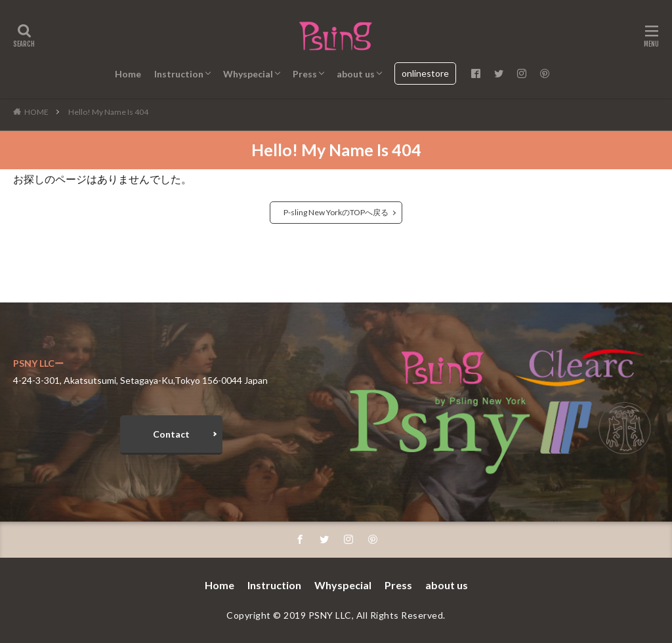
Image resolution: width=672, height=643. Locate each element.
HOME (36, 112)
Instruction (179, 74)
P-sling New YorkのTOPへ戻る (336, 212)
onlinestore (425, 73)
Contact (171, 434)
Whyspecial (248, 74)
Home (128, 74)
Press (305, 74)
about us (356, 74)
